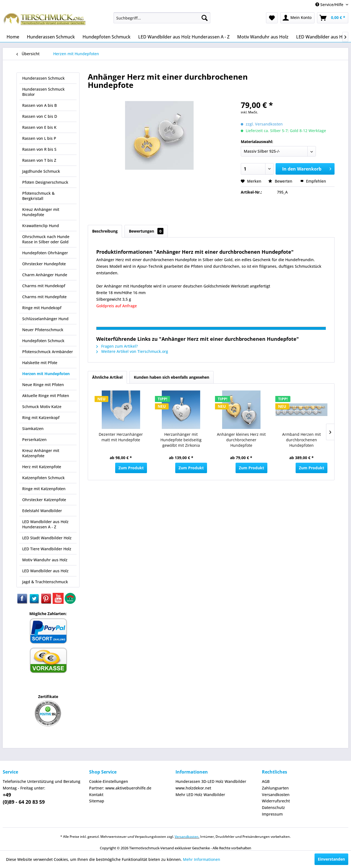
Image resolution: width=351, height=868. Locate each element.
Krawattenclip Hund (41, 226)
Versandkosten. (187, 837)
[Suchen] (205, 18)
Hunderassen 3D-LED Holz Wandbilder (211, 781)
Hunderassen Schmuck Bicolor (43, 92)
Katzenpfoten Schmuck (43, 478)
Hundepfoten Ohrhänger (45, 253)
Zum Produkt (131, 468)
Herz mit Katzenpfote (42, 467)
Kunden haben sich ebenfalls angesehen (172, 377)
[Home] (13, 37)
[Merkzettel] (272, 18)
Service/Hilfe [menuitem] (330, 5)
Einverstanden (331, 859)
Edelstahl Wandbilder (42, 511)
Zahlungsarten (275, 788)
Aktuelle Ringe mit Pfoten (46, 396)
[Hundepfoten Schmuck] (107, 37)
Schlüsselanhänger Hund (45, 319)
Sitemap (97, 801)
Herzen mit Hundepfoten (46, 374)
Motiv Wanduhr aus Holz (45, 560)
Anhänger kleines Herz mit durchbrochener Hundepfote (241, 440)
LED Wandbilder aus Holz (45, 571)
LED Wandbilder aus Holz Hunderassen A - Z (45, 524)
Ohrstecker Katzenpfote (44, 500)
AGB (266, 781)
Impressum (272, 814)
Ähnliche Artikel (107, 377)
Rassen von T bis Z (39, 160)
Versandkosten (276, 795)
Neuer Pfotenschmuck (43, 330)
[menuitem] (162, 18)
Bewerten (281, 181)
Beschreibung (105, 231)
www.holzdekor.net (193, 788)
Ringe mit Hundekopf (42, 308)
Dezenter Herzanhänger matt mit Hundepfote (121, 437)
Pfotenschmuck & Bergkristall (38, 196)
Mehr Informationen (202, 859)
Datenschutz (273, 807)
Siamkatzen (33, 429)
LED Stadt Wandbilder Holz (47, 538)
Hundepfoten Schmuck (43, 341)
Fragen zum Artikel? (117, 346)
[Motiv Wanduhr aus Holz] (263, 37)
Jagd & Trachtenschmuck (45, 582)
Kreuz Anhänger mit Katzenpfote (41, 453)
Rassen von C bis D (40, 116)
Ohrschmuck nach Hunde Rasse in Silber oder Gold (46, 239)
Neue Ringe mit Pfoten (43, 385)
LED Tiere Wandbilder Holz (47, 549)
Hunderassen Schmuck (43, 78)
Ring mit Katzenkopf (41, 418)
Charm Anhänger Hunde (45, 275)
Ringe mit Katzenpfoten (44, 489)
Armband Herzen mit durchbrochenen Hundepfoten (302, 440)
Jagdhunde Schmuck (41, 171)
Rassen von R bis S (39, 149)
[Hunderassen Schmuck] (51, 37)
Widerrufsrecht (276, 801)
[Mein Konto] (297, 18)
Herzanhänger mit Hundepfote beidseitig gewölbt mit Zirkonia (181, 440)
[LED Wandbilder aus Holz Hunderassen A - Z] (184, 37)
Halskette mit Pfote (40, 363)
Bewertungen (146, 231)
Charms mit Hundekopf (44, 286)
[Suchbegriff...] (162, 18)
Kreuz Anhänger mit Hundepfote (41, 212)
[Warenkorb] (333, 18)
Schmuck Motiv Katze (42, 407)
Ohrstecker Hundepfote (44, 264)
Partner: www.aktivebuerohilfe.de (120, 788)
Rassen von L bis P (39, 138)
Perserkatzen (34, 439)
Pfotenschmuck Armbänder (48, 352)
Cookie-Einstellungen (109, 781)
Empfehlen (313, 181)
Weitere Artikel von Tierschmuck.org (132, 351)
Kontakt (96, 795)
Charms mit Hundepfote (44, 297)
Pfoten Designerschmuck (45, 182)
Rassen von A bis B (39, 105)
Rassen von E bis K (39, 127)
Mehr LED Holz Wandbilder (200, 795)
